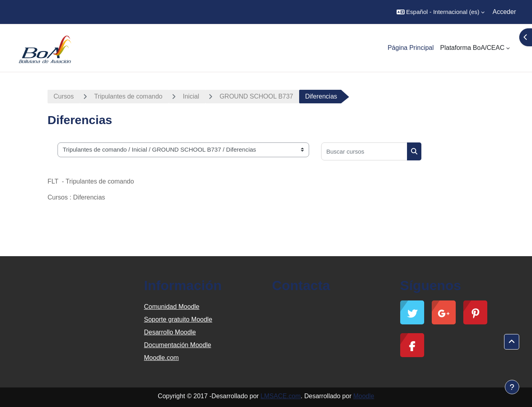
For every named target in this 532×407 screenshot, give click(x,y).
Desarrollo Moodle (170, 332)
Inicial (191, 96)
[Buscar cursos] (364, 151)
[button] (441, 12)
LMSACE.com (280, 396)
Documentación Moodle (178, 345)
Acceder (504, 12)
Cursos (64, 96)
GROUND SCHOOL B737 (256, 96)
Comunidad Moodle (172, 307)
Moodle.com (162, 358)
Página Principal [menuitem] (411, 48)
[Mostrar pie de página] (512, 387)
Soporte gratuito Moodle (178, 319)
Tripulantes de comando (128, 96)
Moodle (363, 396)
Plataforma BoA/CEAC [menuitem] (472, 48)
